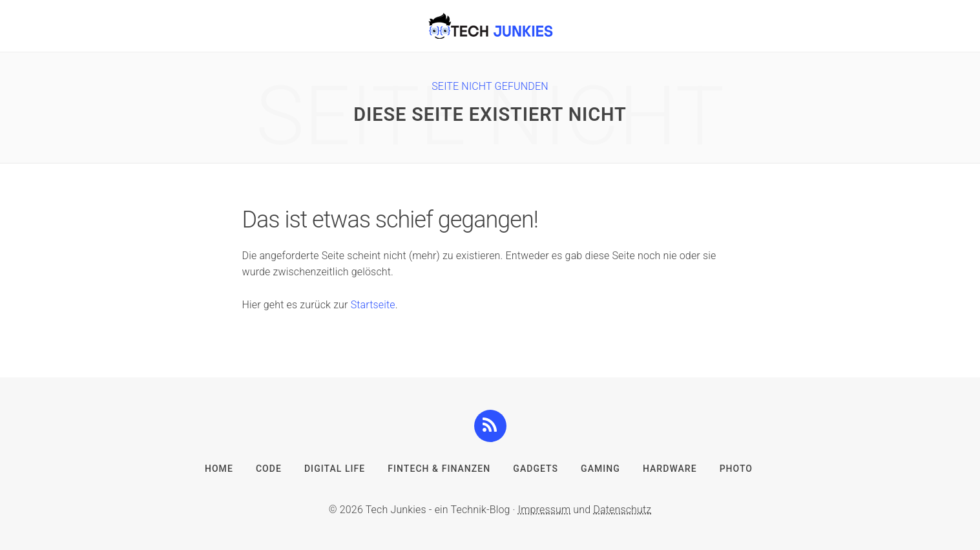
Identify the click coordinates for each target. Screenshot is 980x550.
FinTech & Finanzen (439, 469)
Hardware (670, 469)
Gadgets (536, 469)
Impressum (544, 510)
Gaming (600, 469)
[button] (490, 426)
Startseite (373, 305)
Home (219, 469)
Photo (736, 469)
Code (269, 469)
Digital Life (335, 469)
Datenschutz (622, 510)
